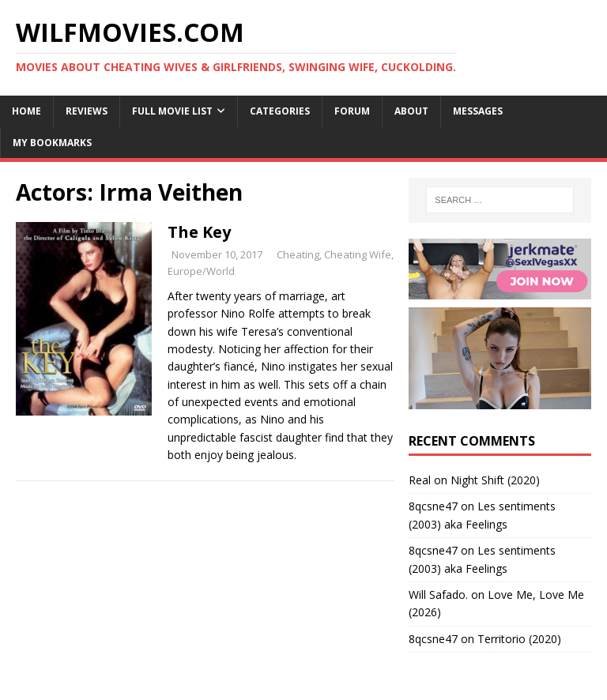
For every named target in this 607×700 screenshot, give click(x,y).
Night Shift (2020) (495, 480)
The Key (199, 232)
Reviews (87, 111)
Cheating (298, 254)
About (411, 111)
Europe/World (201, 271)
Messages (478, 111)
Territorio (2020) (519, 639)
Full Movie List (172, 111)
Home (26, 111)
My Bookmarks (52, 143)
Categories (280, 111)
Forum (352, 111)
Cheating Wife (358, 254)
